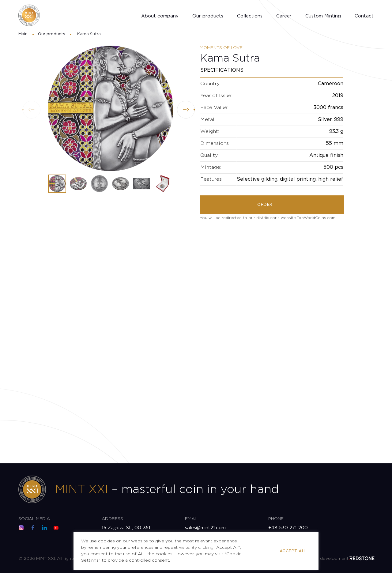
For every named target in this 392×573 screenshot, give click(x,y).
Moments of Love (221, 48)
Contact (364, 16)
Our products (208, 16)
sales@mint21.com (205, 528)
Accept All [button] (293, 551)
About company (160, 16)
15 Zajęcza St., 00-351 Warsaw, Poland (126, 531)
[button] (186, 110)
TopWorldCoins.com (316, 218)
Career (284, 16)
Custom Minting (323, 16)
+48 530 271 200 (288, 528)
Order (265, 205)
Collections (250, 16)
